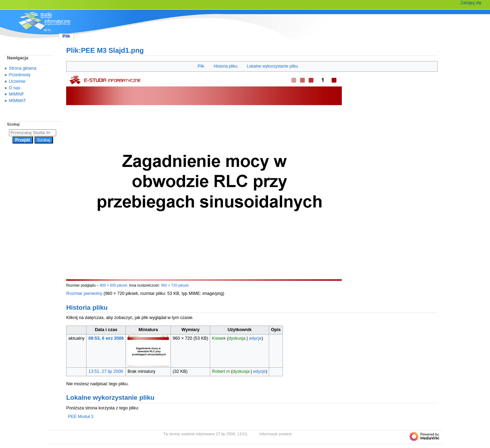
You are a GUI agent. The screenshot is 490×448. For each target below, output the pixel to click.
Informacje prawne (276, 434)
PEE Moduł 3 (81, 417)
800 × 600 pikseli (113, 285)
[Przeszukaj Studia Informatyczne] (33, 133)
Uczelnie (17, 81)
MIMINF (17, 94)
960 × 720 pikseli (175, 285)
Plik (201, 66)
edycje (256, 338)
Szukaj (13, 124)
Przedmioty (20, 75)
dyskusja (237, 338)
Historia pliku (226, 66)
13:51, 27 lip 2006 (106, 371)
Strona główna (23, 68)
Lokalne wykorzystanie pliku (272, 66)
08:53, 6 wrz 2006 (106, 338)
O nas (15, 88)
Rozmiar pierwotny (84, 293)
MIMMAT (18, 101)
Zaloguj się (471, 3)
